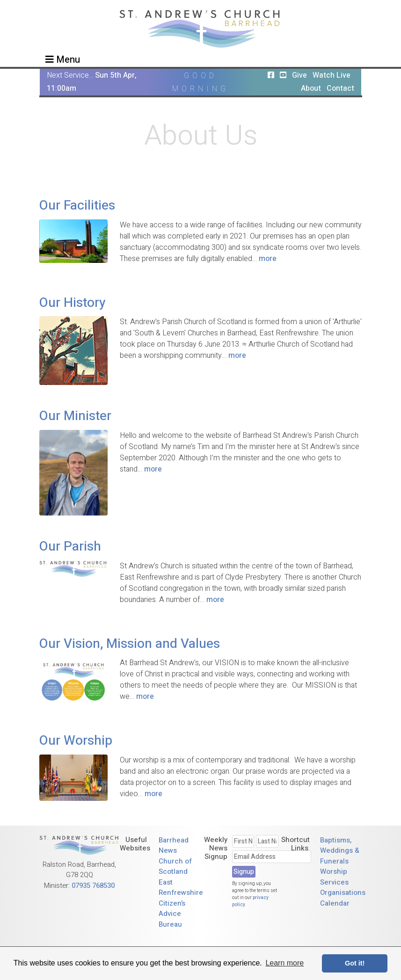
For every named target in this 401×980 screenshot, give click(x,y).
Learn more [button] (284, 963)
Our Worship (76, 741)
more (268, 259)
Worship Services (334, 877)
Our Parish (70, 547)
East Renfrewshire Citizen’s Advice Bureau (181, 903)
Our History (73, 303)
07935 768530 (93, 886)
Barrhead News (174, 846)
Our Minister (75, 416)
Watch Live (332, 75)
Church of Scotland (175, 867)
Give (299, 75)
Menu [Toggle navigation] (63, 60)
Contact (340, 88)
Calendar (335, 903)
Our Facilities (77, 206)
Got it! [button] (355, 963)
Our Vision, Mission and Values (130, 644)
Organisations (343, 893)
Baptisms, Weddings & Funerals (340, 851)
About (311, 88)
